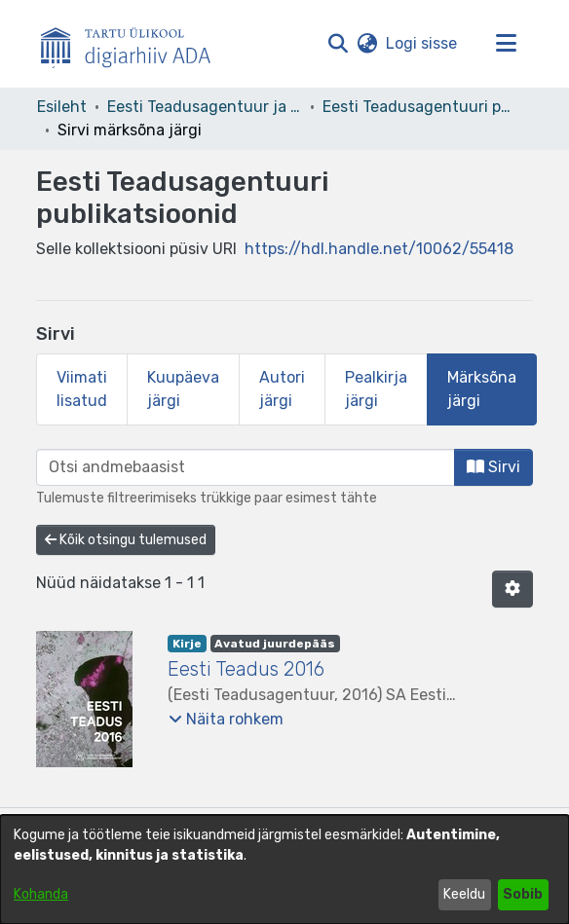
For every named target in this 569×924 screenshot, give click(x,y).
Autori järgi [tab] (282, 389)
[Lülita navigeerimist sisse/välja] (506, 44)
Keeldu (464, 894)
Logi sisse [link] (422, 43)
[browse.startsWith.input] (246, 467)
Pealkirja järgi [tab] (376, 389)
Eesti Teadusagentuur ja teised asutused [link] (205, 107)
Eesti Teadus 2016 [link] (246, 669)
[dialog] (284, 869)
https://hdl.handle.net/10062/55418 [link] (379, 249)
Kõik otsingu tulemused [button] (126, 540)
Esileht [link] (62, 107)
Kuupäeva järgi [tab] (183, 389)
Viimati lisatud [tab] (82, 389)
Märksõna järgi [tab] (482, 389)
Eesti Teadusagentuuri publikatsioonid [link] (420, 107)
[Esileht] (133, 44)
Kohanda (41, 894)
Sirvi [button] (493, 467)
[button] (338, 44)
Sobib (523, 894)
